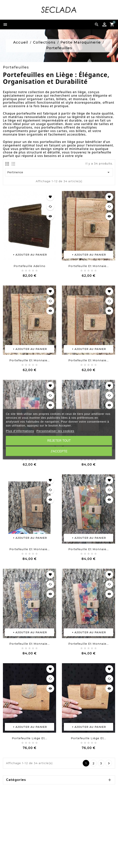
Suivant (109, 763)
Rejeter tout (59, 441)
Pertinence (59, 172)
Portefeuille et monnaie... (88, 266)
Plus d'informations (20, 431)
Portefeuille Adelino (29, 266)
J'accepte (59, 451)
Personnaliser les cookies (55, 431)
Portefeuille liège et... (29, 738)
